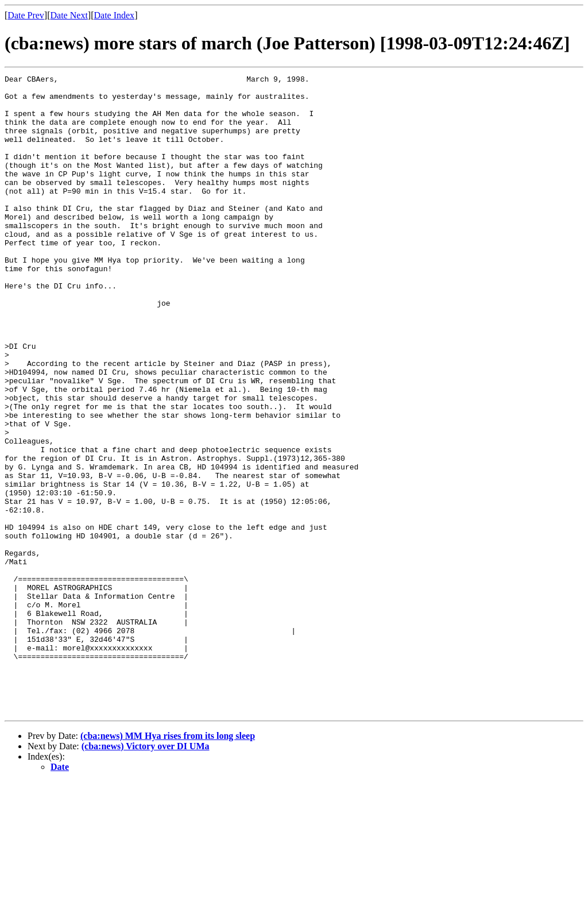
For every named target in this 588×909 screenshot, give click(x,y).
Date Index (114, 15)
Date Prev (26, 15)
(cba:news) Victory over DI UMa (146, 874)
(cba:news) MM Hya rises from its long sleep (168, 863)
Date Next (69, 15)
